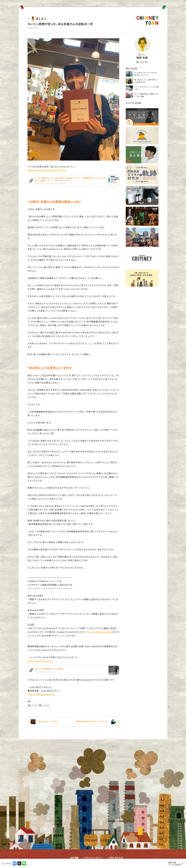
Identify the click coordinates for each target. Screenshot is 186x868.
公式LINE (142, 62)
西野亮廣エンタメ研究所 (176, 864)
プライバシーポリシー (94, 858)
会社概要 (75, 858)
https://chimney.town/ (100, 632)
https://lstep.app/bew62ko (41, 695)
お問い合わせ (115, 858)
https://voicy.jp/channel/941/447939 (47, 170)
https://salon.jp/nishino (40, 661)
